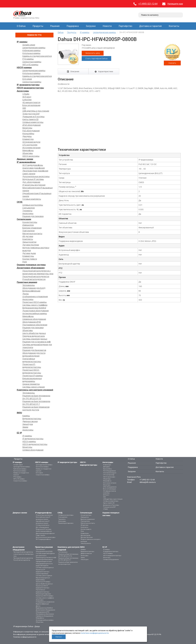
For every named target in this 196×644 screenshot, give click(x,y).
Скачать (172, 63)
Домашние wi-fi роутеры (34, 117)
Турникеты (27, 211)
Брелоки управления (32, 228)
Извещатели (28, 225)
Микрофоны (28, 150)
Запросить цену (93, 53)
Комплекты (28, 239)
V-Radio (26, 94)
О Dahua (21, 26)
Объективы (28, 153)
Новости (107, 26)
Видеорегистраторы (32, 419)
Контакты (174, 26)
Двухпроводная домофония (35, 171)
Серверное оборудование (34, 319)
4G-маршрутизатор (31, 102)
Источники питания (31, 148)
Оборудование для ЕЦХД (34, 288)
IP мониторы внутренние (34, 185)
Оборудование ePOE (32, 322)
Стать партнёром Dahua (96, 58)
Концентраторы (30, 222)
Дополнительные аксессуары (36, 176)
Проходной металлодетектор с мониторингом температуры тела (23, 554)
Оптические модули (31, 142)
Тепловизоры (29, 285)
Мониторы (27, 128)
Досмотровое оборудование (31, 268)
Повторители (29, 231)
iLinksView (27, 100)
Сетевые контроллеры (33, 205)
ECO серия (27, 79)
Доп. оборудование (31, 182)
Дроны (26, 294)
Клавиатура (28, 139)
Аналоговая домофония (34, 168)
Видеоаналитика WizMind (34, 308)
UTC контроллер (30, 145)
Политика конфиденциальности (25, 637)
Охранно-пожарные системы (31, 265)
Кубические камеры (32, 50)
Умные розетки (29, 242)
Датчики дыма (29, 253)
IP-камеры (22, 42)
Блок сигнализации (31, 105)
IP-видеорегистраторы (28, 85)
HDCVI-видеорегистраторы (30, 88)
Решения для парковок (33, 216)
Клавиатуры (28, 256)
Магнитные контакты (32, 234)
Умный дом (28, 424)
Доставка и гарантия (150, 26)
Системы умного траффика (35, 305)
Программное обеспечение (35, 325)
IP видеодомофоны (26, 162)
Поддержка (73, 26)
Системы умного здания (34, 387)
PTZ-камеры (28, 59)
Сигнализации (24, 219)
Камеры (26, 416)
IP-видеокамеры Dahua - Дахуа (26, 626)
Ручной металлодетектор (34, 279)
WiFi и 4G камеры (30, 65)
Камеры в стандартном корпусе (37, 56)
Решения (55, 26)
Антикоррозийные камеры (35, 313)
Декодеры (27, 136)
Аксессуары (23, 91)
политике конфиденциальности (95, 633)
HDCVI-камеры (24, 68)
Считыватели (29, 208)
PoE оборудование (31, 131)
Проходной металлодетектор (36, 276)
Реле (25, 262)
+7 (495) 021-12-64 (148, 4)
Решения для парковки (33, 328)
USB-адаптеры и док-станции (36, 111)
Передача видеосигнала (34, 336)
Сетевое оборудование (33, 450)
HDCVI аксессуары (31, 156)
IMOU (19, 413)
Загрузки (91, 26)
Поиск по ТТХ (34, 35)
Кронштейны (28, 133)
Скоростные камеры (32, 62)
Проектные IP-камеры (33, 376)
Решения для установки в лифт (37, 342)
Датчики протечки (31, 245)
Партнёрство (125, 26)
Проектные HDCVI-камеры (35, 302)
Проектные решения (27, 282)
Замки (25, 427)
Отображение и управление (35, 297)
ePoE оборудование (32, 125)
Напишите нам (175, 4)
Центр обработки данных (34, 333)
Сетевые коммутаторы (33, 122)
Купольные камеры (31, 53)
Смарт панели (29, 174)
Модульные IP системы (33, 179)
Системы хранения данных (35, 339)
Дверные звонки (25, 159)
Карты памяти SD (30, 119)
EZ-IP (19, 433)
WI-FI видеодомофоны (33, 165)
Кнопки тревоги (30, 259)
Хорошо (59, 637)
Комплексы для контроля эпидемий (35, 390)
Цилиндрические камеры (34, 48)
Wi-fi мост (27, 97)
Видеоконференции (31, 291)
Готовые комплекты (32, 199)
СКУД (20, 202)
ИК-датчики (28, 236)
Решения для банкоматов (34, 350)
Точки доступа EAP (31, 114)
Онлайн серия (29, 45)
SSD (24, 108)
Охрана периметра (31, 384)
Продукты (38, 26)
